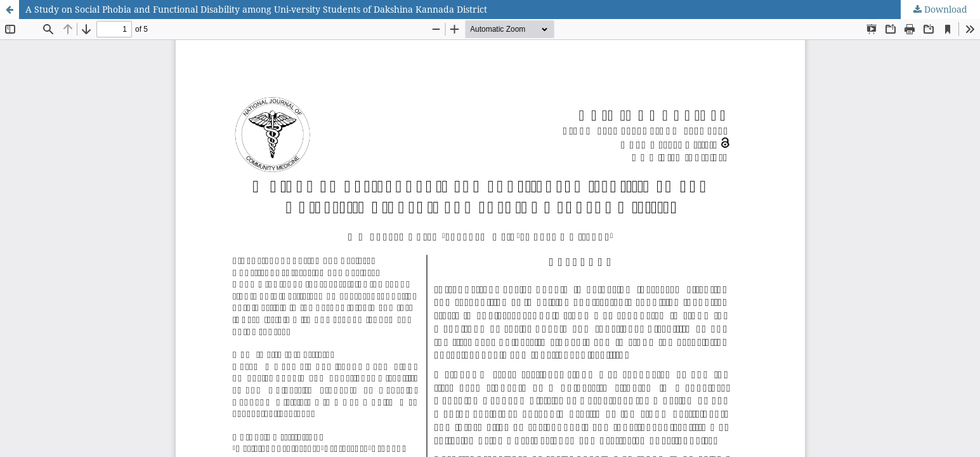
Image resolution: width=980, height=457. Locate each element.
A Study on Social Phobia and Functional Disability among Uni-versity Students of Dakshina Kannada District (256, 9)
